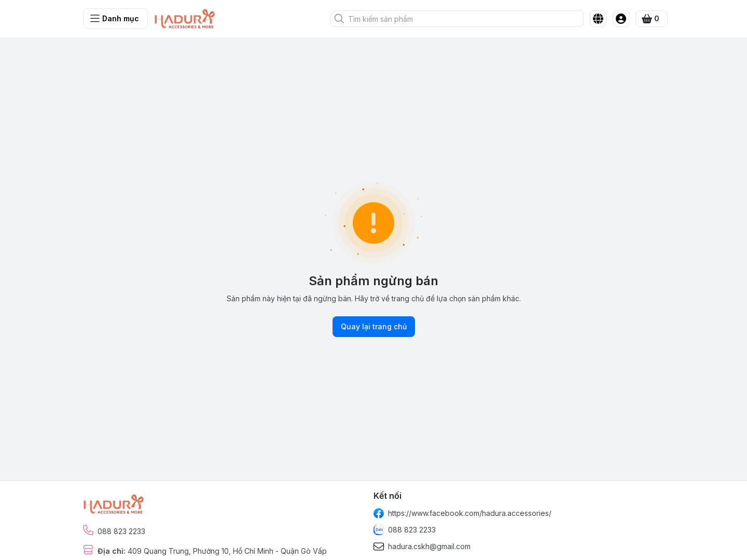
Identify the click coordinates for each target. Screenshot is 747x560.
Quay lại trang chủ (374, 327)
